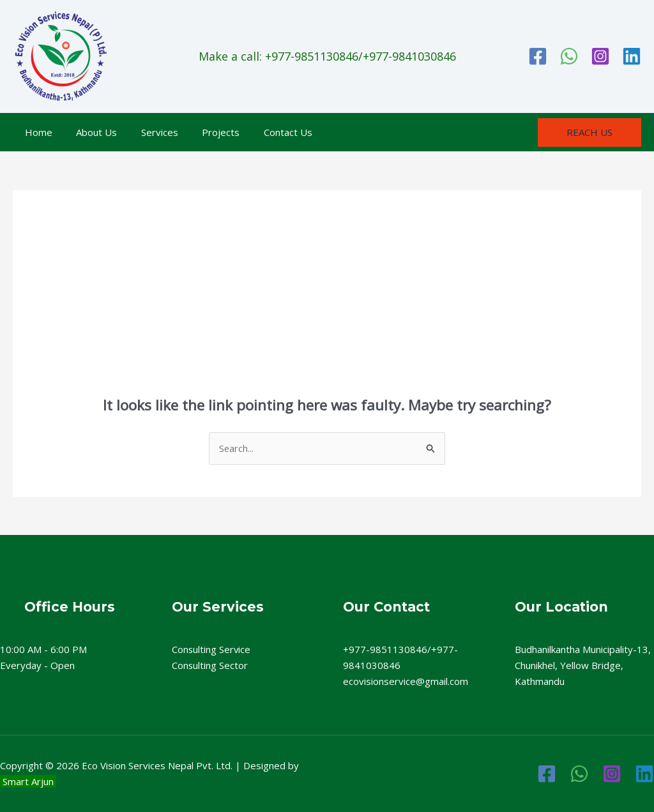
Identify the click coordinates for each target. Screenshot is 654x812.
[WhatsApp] (569, 56)
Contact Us (266, 132)
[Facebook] (538, 56)
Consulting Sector (210, 665)
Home (36, 132)
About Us (89, 132)
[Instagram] (600, 56)
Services (148, 132)
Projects (204, 132)
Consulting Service (212, 649)
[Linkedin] (632, 56)
